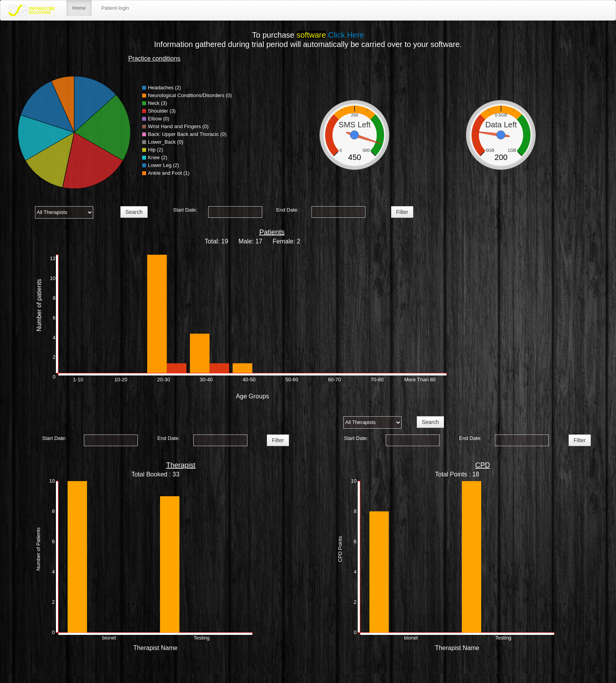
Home (79, 8)
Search (134, 212)
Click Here (346, 35)
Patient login (115, 8)
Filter (402, 212)
